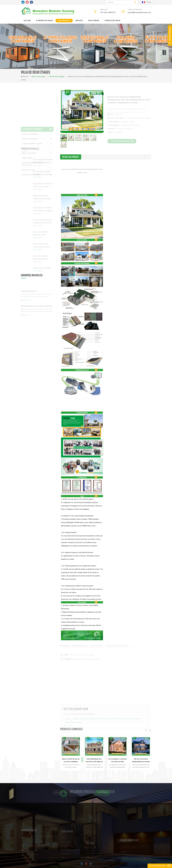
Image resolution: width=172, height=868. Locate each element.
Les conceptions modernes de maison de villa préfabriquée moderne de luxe (118, 761)
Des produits (64, 21)
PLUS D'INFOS (94, 21)
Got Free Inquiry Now (157, 866)
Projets (79, 21)
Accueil (27, 21)
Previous (146, 730)
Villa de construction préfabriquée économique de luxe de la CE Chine (141, 761)
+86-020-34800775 (108, 13)
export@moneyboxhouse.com (139, 13)
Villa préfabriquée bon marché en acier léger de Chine (94, 761)
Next (150, 730)
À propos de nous (44, 21)
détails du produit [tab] (71, 157)
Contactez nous (112, 21)
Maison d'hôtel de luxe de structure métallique (71, 760)
